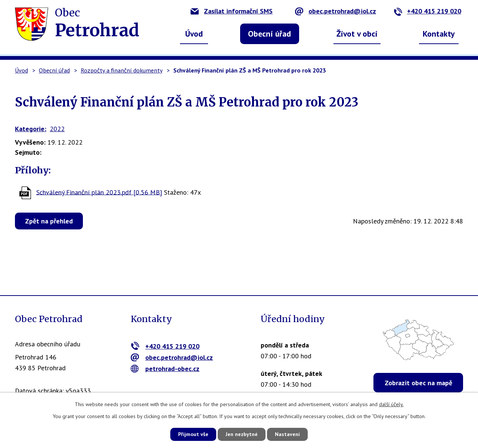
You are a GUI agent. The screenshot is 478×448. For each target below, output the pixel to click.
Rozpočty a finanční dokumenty (122, 70)
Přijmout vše (193, 434)
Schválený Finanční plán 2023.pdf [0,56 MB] (99, 192)
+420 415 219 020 (427, 11)
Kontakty (439, 34)
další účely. (391, 404)
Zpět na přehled (49, 221)
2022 (57, 129)
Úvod (194, 34)
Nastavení (287, 434)
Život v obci (357, 34)
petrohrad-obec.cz (165, 369)
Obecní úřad (269, 34)
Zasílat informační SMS (232, 11)
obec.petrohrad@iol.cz (336, 11)
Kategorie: (31, 129)
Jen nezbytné (242, 434)
